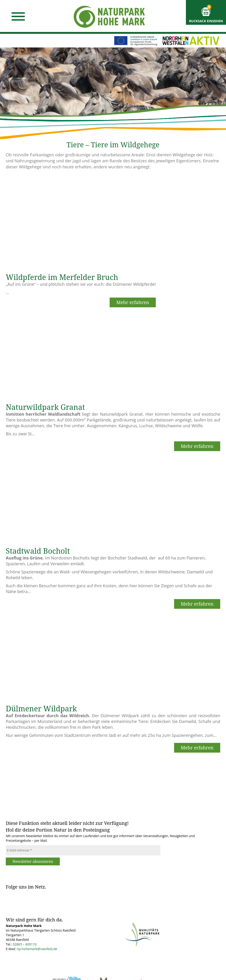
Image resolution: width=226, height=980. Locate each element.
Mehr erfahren (133, 302)
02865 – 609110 (25, 944)
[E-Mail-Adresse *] (83, 850)
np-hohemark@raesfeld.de (37, 949)
